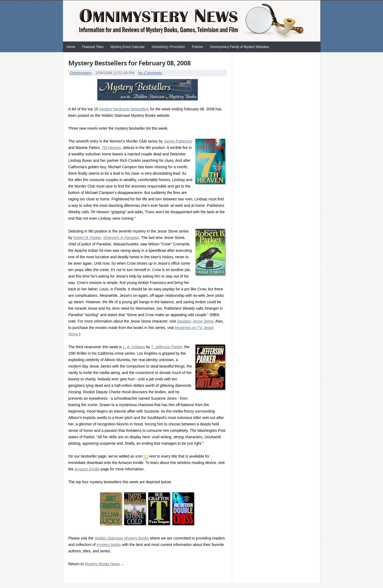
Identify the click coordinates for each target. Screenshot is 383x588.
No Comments (150, 73)
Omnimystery (81, 73)
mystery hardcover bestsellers (124, 109)
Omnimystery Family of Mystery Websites (239, 47)
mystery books (109, 545)
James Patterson (178, 141)
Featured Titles (93, 47)
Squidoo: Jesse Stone (195, 321)
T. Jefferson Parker (167, 347)
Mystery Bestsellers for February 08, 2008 (129, 63)
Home (71, 47)
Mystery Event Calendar (128, 47)
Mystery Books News (102, 564)
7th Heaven (111, 148)
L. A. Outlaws (134, 347)
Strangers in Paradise (121, 238)
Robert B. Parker (87, 238)
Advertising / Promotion (168, 47)
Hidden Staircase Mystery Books (122, 538)
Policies (197, 47)
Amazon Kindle (87, 469)
